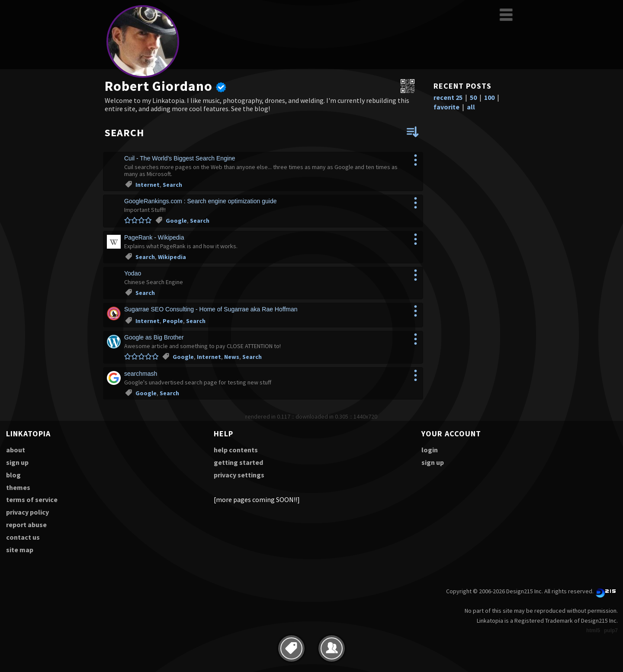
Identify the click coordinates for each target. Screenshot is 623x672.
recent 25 (448, 97)
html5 (593, 630)
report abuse (26, 525)
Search (172, 185)
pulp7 (611, 630)
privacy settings (239, 475)
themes (18, 487)
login (430, 450)
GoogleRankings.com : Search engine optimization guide (201, 201)
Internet (148, 185)
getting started (238, 462)
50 (473, 97)
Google (176, 221)
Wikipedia (172, 257)
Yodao (133, 273)
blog (13, 475)
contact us (23, 537)
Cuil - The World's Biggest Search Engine (180, 158)
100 (489, 97)
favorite (446, 107)
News (232, 357)
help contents (236, 450)
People (173, 321)
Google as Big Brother (154, 337)
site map (20, 550)
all (471, 107)
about (16, 450)
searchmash (141, 374)
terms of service (32, 499)
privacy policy (27, 512)
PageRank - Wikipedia (154, 237)
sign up (17, 462)
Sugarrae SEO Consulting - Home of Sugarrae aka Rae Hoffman (211, 309)
